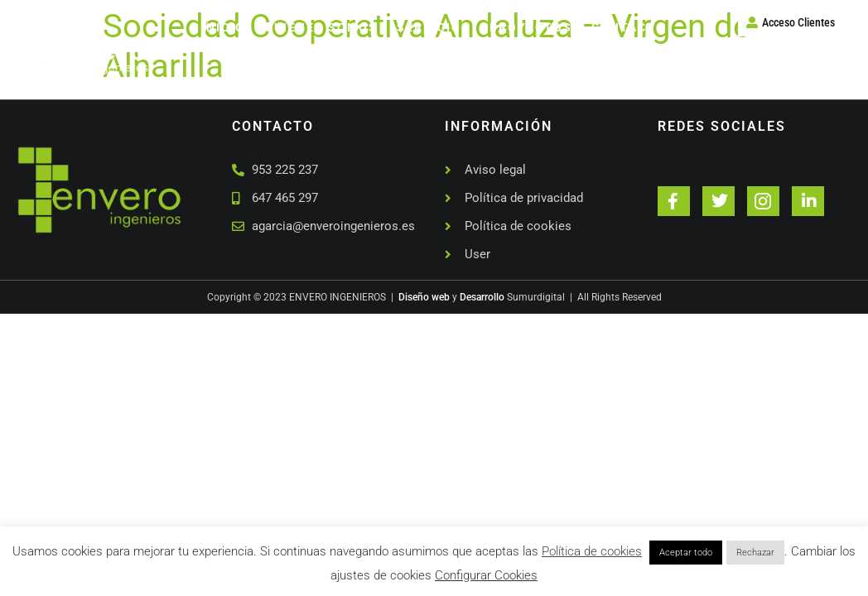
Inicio (223, 27)
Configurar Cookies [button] (486, 575)
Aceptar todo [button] (686, 553)
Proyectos (531, 27)
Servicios (434, 27)
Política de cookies (592, 551)
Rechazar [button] (755, 553)
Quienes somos (321, 27)
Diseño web (424, 297)
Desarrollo (482, 297)
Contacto (629, 27)
